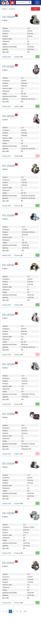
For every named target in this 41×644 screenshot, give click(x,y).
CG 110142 (8, 265)
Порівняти (18, 57)
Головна (4, 9)
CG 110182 (8, 66)
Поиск (35, 9)
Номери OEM (7, 57)
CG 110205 (8, 414)
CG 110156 (8, 464)
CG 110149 (8, 364)
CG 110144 (8, 17)
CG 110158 (8, 166)
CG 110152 (8, 116)
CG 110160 (8, 215)
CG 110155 (8, 513)
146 (25, 611)
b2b (16, 15)
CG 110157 (8, 563)
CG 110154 (8, 315)
